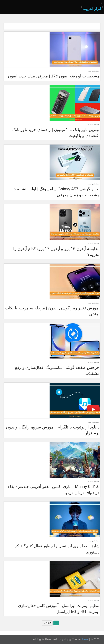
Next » (47, 623)
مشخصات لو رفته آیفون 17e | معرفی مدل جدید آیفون (54, 76)
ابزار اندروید (92, 9)
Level (85, 639)
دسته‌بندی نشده (93, 71)
